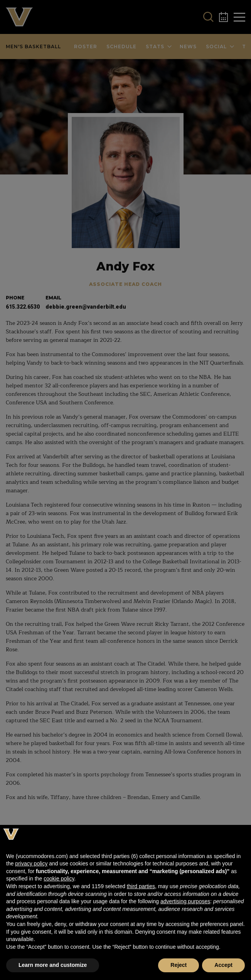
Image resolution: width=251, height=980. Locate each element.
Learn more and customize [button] (53, 965)
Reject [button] (179, 965)
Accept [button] (223, 965)
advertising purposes (185, 901)
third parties (141, 886)
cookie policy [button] (59, 879)
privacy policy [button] (31, 863)
